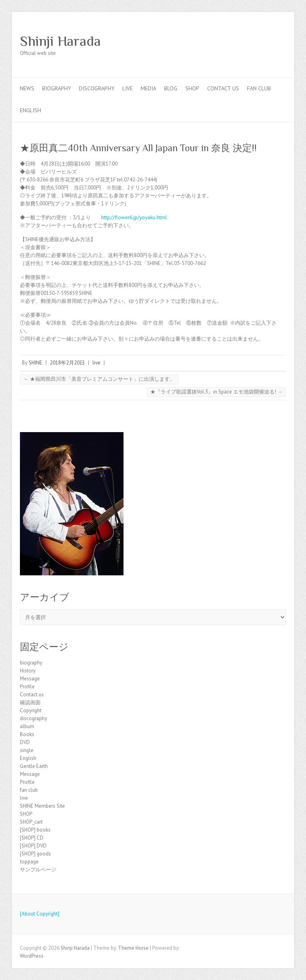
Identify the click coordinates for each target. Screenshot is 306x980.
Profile (27, 687)
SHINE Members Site (42, 806)
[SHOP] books (35, 830)
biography (57, 88)
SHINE (35, 363)
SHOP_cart (31, 822)
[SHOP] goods (35, 854)
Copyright (31, 710)
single (27, 750)
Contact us (223, 88)
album (27, 726)
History (28, 671)
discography (97, 88)
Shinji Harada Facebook (266, 41)
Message (30, 679)
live (127, 88)
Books (27, 734)
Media (148, 88)
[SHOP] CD (32, 838)
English (30, 110)
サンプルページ (38, 870)
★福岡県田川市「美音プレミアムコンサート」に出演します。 (99, 379)
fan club (259, 88)
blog (171, 88)
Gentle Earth (34, 766)
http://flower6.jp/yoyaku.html (134, 217)
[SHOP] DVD (33, 846)
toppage (29, 862)
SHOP (192, 88)
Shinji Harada (60, 41)
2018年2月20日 (67, 363)
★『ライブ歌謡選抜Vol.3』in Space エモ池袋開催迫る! (216, 392)
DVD (25, 742)
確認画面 (30, 702)
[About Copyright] (40, 914)
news (27, 88)
